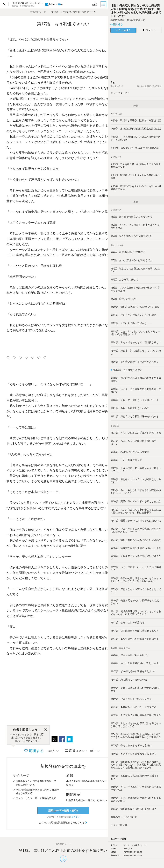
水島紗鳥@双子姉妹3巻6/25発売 (128, 20)
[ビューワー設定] (95, 4)
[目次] (104, 4)
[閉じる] (46, 730)
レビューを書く (123, 30)
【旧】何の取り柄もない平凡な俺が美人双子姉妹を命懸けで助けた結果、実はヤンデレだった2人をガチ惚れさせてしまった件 (136, 11)
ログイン (75, 817)
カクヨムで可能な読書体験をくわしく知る (63, 823)
